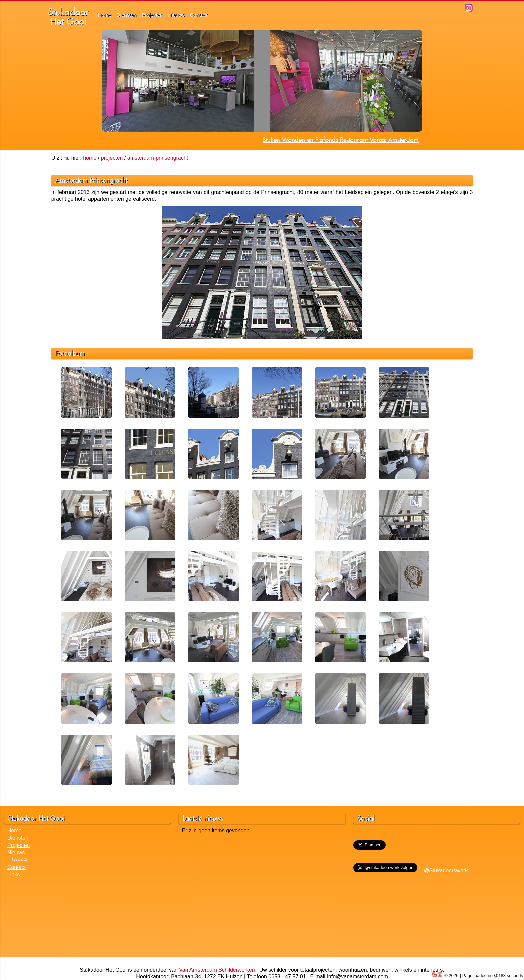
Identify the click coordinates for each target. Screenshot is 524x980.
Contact (199, 15)
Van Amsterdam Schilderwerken (217, 970)
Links (14, 875)
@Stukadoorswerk (446, 870)
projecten (112, 158)
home (90, 158)
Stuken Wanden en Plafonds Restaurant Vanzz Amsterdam (341, 140)
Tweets (19, 859)
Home (105, 15)
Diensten (126, 15)
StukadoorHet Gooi (68, 17)
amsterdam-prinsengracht (158, 158)
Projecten (152, 15)
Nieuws (177, 15)
